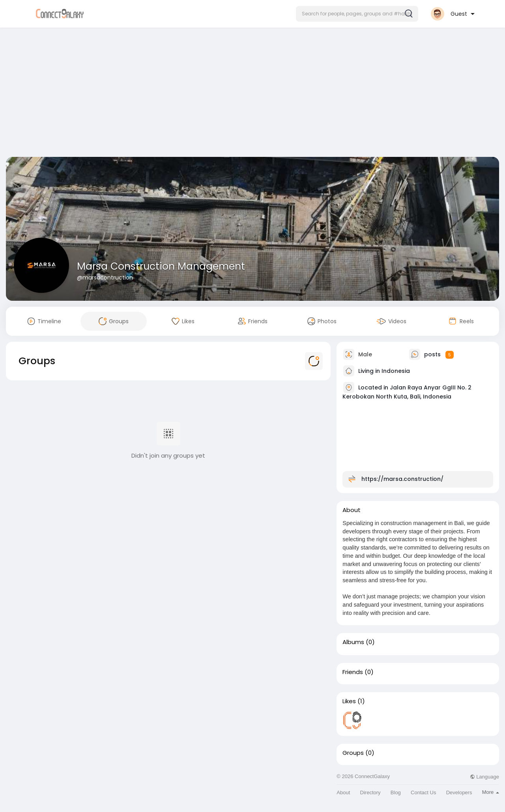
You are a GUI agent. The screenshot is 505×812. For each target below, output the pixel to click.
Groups (353, 753)
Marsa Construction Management (161, 266)
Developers (459, 792)
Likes (349, 701)
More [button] (491, 792)
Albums (353, 642)
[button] (357, 14)
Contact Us (423, 792)
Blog (396, 792)
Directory (370, 792)
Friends (353, 672)
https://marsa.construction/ (402, 479)
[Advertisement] (252, 94)
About (343, 792)
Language (484, 777)
